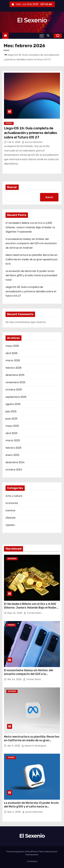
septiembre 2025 (16, 397)
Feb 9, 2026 (14, 142)
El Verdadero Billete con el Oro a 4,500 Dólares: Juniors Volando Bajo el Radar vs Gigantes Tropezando (30, 227)
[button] (49, 36)
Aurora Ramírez (32, 142)
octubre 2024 (14, 470)
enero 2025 (12, 455)
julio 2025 (11, 411)
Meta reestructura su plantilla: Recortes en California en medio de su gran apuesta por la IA (32, 259)
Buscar (12, 187)
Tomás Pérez (33, 613)
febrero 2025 (13, 448)
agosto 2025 (13, 404)
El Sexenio (32, 20)
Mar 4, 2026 (14, 812)
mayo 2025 (12, 426)
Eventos (10, 510)
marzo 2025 (13, 440)
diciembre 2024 (15, 462)
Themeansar (32, 855)
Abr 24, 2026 (15, 679)
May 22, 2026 (15, 613)
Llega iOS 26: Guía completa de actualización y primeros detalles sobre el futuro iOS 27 (31, 133)
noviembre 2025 (15, 382)
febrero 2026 (13, 368)
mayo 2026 (12, 346)
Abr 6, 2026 (14, 746)
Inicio (7, 50)
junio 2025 (11, 419)
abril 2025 (11, 433)
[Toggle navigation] (42, 36)
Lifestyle (10, 518)
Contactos (32, 861)
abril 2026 (11, 353)
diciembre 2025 (15, 375)
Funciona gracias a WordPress (22, 852)
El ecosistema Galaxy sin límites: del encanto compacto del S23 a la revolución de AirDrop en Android (31, 243)
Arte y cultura (14, 496)
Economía (12, 503)
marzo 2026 (13, 360)
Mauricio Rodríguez (34, 746)
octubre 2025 (14, 390)
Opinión (9, 123)
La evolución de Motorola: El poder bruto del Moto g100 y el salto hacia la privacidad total (31, 275)
